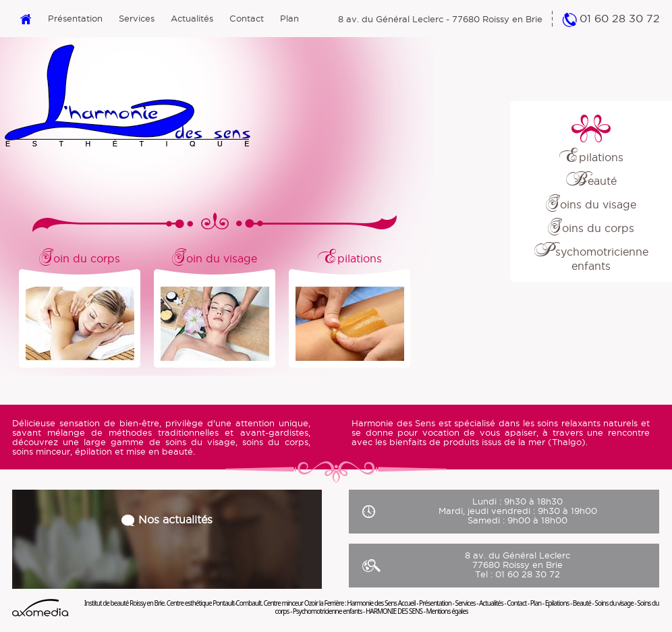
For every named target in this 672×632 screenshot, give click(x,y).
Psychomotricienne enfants (328, 611)
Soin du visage (215, 256)
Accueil (407, 603)
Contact (247, 18)
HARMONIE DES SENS (394, 611)
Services (137, 18)
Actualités (192, 18)
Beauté (591, 181)
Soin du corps (80, 256)
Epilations (591, 157)
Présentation (75, 18)
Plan (289, 18)
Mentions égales (447, 611)
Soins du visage (591, 204)
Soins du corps (591, 228)
